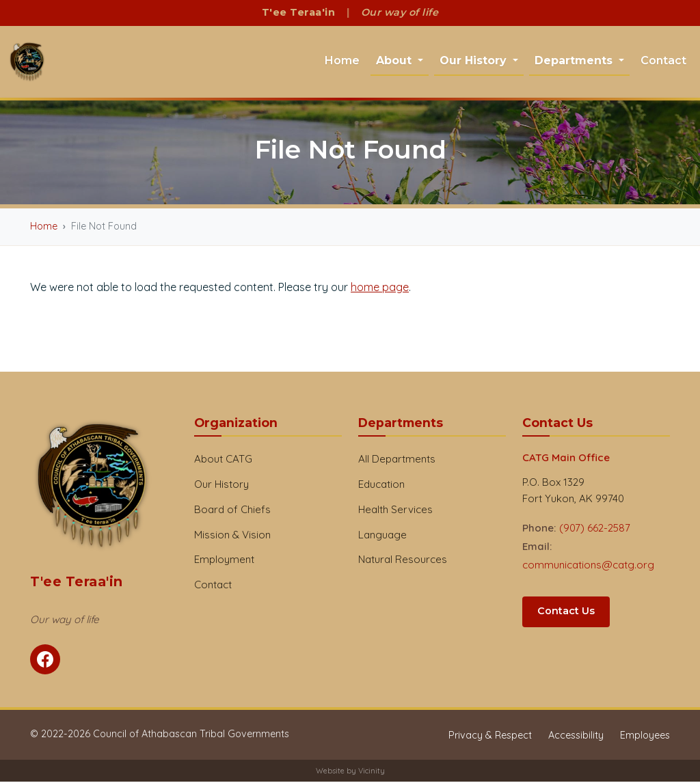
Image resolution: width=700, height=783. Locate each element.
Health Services (395, 511)
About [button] (395, 61)
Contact (663, 61)
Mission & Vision (232, 536)
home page (380, 288)
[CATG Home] (28, 63)
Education (381, 485)
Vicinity (372, 772)
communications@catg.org (588, 566)
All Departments (397, 460)
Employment (224, 561)
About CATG (223, 460)
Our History (221, 485)
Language (382, 536)
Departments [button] (575, 61)
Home (342, 61)
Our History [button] (475, 61)
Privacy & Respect (490, 737)
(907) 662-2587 (595, 529)
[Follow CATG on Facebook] (45, 661)
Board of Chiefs (232, 511)
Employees (645, 737)
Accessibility (576, 737)
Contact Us (566, 612)
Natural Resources (403, 561)
